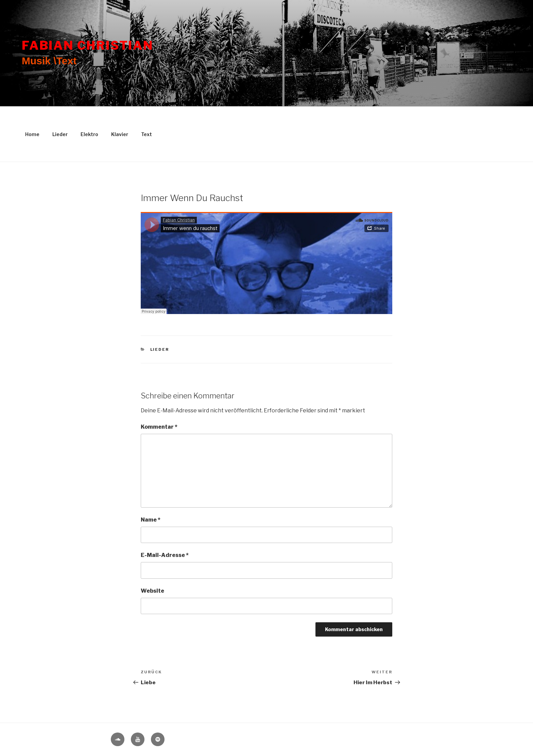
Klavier (120, 134)
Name (151, 520)
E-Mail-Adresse (165, 555)
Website (152, 591)
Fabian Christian (88, 45)
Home (32, 134)
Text (147, 134)
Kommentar (159, 427)
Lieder (60, 134)
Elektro (89, 134)
